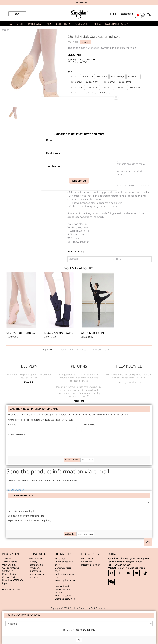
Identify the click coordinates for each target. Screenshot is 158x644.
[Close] (116, 97)
